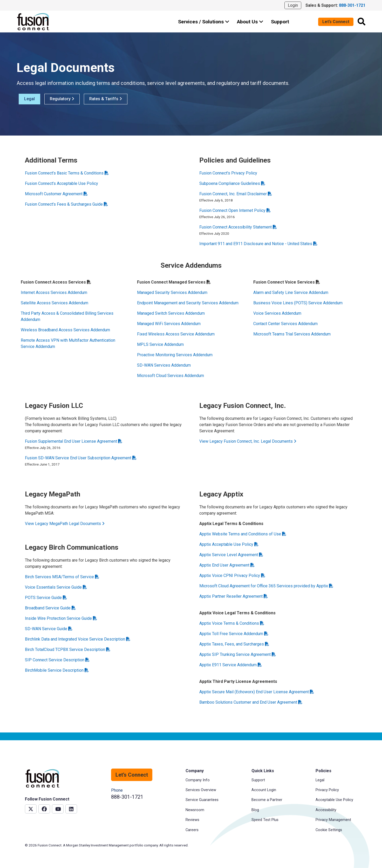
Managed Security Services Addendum (172, 292)
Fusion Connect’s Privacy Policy (228, 173)
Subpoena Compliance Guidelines (232, 183)
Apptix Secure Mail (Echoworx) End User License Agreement (257, 692)
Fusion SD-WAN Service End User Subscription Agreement (81, 458)
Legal (29, 99)
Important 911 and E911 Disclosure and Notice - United (258, 244)
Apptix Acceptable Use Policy (229, 544)
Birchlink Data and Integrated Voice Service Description (78, 639)
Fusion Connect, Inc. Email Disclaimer (236, 194)
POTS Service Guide (46, 598)
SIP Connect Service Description (57, 660)
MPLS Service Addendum (160, 344)
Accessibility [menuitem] (326, 810)
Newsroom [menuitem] (195, 810)
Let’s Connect (336, 22)
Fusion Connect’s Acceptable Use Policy (62, 183)
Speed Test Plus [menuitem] (265, 820)
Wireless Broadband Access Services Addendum (65, 330)
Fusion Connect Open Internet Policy (235, 210)
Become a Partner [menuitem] (267, 800)
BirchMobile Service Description (57, 670)
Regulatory (62, 99)
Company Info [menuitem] (198, 780)
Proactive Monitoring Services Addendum (175, 355)
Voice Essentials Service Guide (56, 587)
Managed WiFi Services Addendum (169, 324)
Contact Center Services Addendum (285, 324)
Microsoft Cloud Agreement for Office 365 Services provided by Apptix (266, 586)
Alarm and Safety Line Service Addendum (291, 292)
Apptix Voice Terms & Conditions (232, 623)
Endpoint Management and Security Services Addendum (188, 303)
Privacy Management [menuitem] (333, 820)
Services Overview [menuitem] (201, 790)
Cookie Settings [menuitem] (329, 830)
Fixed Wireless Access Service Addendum (176, 334)
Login (293, 5)
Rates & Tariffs (106, 99)
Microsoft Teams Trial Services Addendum (292, 334)
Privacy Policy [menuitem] (327, 790)
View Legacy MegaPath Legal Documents (65, 524)
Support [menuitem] (258, 780)
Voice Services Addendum (277, 313)
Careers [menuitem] (192, 830)
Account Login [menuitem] (264, 790)
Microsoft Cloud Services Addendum (170, 376)
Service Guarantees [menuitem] (202, 800)
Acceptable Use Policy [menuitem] (334, 800)
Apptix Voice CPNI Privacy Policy (232, 576)
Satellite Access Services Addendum (54, 303)
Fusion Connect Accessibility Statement (238, 227)
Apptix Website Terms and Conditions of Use (243, 534)
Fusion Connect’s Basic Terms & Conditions (67, 173)
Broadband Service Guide (50, 608)
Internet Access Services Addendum (54, 292)
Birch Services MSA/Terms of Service (62, 577)
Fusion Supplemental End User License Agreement (74, 441)
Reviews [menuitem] (192, 820)
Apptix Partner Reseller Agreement (234, 596)
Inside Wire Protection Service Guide (61, 618)
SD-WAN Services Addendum (164, 365)
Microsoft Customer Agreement (56, 194)
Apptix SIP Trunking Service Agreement (238, 654)
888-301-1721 (127, 797)
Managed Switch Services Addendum (171, 313)
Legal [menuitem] (320, 780)
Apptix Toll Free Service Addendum (234, 634)
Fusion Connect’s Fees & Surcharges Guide (66, 204)
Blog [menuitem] (255, 810)
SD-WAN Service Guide (49, 629)
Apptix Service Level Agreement (231, 555)
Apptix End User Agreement (227, 565)
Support (280, 22)
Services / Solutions (204, 22)
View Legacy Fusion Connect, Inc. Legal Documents (248, 441)
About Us (250, 22)
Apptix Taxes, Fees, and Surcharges (234, 644)
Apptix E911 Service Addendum (231, 665)
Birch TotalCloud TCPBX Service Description (68, 650)
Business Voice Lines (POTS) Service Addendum (298, 303)
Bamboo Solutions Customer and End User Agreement (251, 702)
